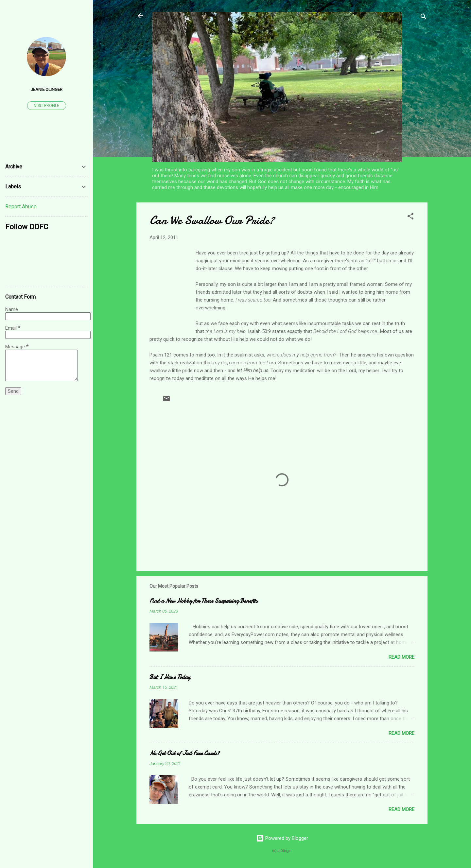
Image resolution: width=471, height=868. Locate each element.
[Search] (424, 18)
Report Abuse (21, 207)
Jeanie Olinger (46, 89)
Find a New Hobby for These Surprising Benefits (203, 601)
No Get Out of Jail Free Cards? (184, 753)
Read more (401, 657)
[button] (410, 217)
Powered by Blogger (282, 838)
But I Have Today (170, 677)
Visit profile (47, 106)
